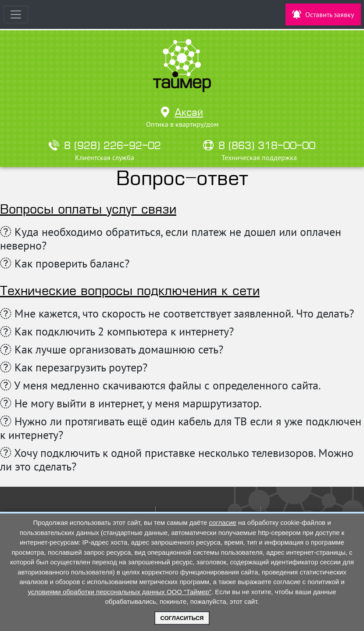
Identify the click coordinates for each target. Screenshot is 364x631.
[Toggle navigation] (16, 14)
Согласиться (182, 618)
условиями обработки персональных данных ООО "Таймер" (120, 592)
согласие (222, 522)
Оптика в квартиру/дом (182, 124)
